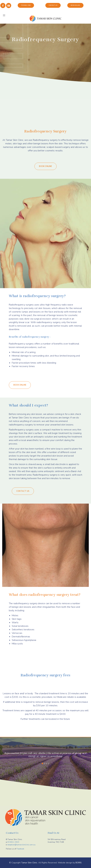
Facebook (20, 849)
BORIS (79, 863)
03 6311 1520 (13, 842)
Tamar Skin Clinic (29, 863)
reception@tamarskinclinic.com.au (21, 845)
